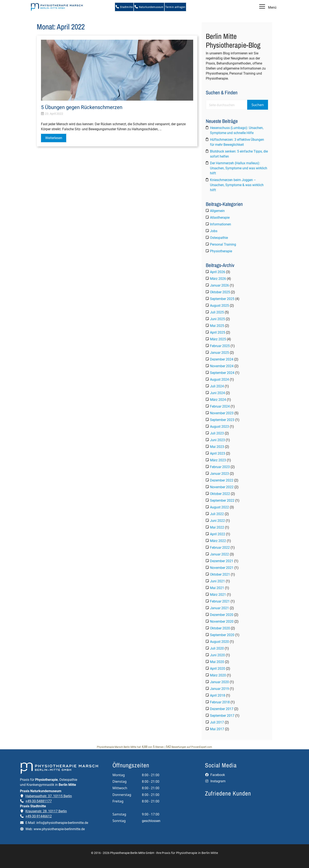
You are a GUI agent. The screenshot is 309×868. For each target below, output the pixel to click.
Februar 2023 (220, 467)
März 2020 (218, 675)
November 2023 (222, 413)
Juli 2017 (217, 722)
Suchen (258, 105)
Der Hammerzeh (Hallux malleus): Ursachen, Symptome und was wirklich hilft (239, 168)
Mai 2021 (217, 588)
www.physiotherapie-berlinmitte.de (59, 829)
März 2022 (218, 541)
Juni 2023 (217, 440)
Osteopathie (219, 238)
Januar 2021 (219, 608)
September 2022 (222, 500)
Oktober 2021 (220, 574)
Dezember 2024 (222, 359)
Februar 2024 (220, 406)
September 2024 (222, 373)
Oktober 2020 (220, 628)
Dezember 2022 (222, 480)
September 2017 (222, 716)
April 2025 (218, 332)
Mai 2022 (217, 527)
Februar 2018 (220, 702)
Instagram (215, 781)
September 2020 (222, 635)
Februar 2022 (220, 548)
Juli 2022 (217, 514)
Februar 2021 (220, 601)
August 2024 (219, 379)
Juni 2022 (217, 521)
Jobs (214, 231)
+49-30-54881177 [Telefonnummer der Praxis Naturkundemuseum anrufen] (39, 801)
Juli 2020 (217, 648)
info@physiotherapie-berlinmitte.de (62, 823)
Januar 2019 (219, 689)
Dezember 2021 (222, 561)
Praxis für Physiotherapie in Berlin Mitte (190, 853)
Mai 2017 (217, 729)
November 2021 (222, 568)
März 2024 (218, 400)
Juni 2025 (217, 319)
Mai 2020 (217, 662)
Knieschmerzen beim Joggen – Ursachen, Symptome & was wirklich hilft (237, 185)
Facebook (215, 775)
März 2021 (218, 595)
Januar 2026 (219, 285)
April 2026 (218, 272)
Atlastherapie (220, 218)
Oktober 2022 (220, 494)
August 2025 (219, 306)
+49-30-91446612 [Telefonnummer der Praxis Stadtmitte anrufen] (39, 816)
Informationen (221, 224)
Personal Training (223, 244)
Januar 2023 (219, 474)
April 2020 (218, 669)
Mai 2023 (217, 447)
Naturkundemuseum (149, 7)
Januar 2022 (219, 554)
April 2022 (218, 534)
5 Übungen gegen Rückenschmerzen (82, 107)
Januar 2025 (219, 353)
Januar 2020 (219, 682)
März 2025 (218, 339)
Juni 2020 (217, 655)
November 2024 (222, 366)
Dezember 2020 (222, 615)
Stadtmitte (124, 7)
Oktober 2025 (220, 292)
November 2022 (222, 487)
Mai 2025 (217, 326)
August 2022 (219, 507)
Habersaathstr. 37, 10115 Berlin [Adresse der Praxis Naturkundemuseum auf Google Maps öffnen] (49, 796)
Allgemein (217, 211)
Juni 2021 (217, 581)
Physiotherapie (221, 251)
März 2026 (218, 279)
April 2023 (218, 453)
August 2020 (219, 642)
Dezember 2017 (222, 709)
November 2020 (222, 621)
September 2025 (222, 299)
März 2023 (218, 460)
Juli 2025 (217, 312)
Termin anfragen (175, 7)
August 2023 (219, 427)
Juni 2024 (217, 393)
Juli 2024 (217, 386)
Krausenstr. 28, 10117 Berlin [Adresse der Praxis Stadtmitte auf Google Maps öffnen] (46, 811)
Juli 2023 (217, 433)
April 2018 (218, 695)
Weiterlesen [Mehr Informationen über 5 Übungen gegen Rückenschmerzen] (54, 138)
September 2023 (222, 420)
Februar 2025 (220, 346)
